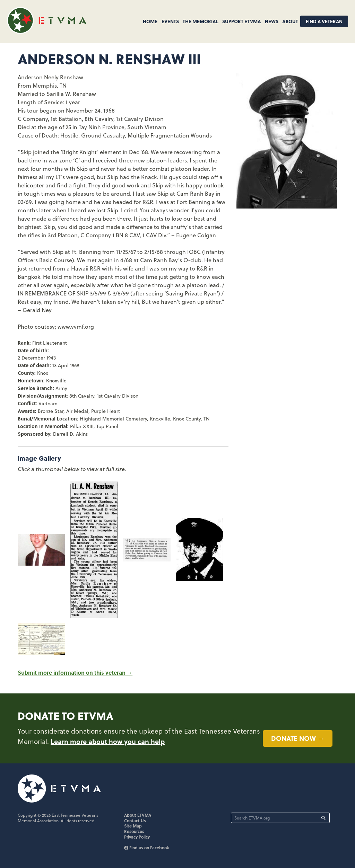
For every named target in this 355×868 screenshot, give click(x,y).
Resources (134, 831)
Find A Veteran (324, 21)
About (290, 21)
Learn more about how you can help (108, 741)
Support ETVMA (242, 21)
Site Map (133, 826)
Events (170, 21)
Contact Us (135, 821)
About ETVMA (138, 815)
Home (150, 21)
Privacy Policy (137, 837)
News (272, 21)
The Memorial (201, 21)
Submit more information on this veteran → (75, 672)
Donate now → (298, 738)
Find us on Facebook (147, 848)
